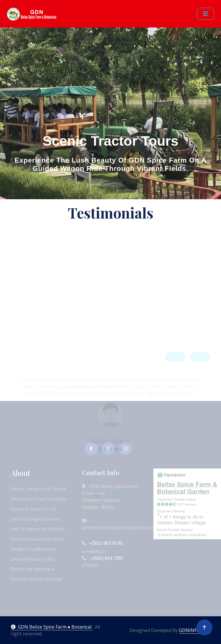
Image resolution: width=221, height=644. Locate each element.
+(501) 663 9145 (106, 543)
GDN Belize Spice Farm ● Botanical (52, 627)
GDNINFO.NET (195, 630)
